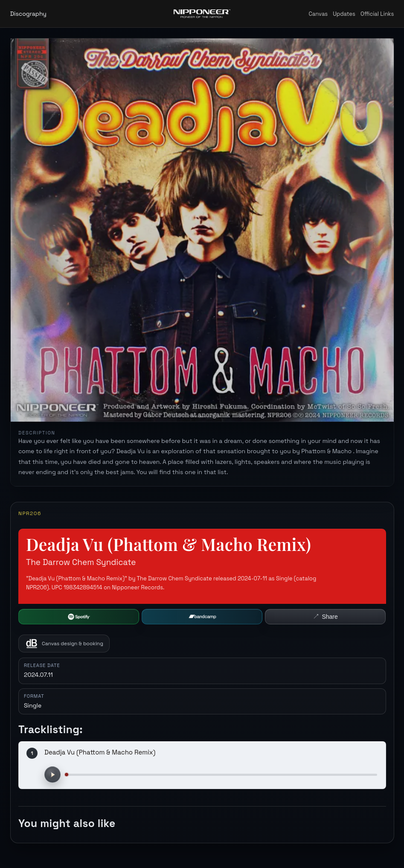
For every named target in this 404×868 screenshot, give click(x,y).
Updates (344, 14)
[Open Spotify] (79, 617)
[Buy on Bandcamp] (202, 617)
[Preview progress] (221, 775)
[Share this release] (325, 617)
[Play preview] (52, 775)
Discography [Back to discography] (28, 14)
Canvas (318, 14)
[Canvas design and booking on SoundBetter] (64, 644)
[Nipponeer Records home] (202, 14)
